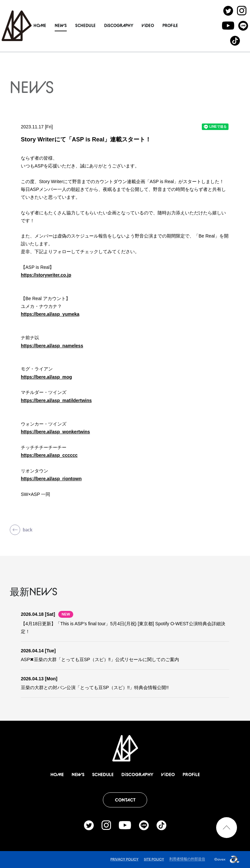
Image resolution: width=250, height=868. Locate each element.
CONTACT (125, 800)
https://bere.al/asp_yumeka (50, 314)
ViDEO (153, 25)
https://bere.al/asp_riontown (51, 479)
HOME (45, 25)
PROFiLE (175, 25)
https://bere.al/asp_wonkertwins (55, 432)
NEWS (66, 25)
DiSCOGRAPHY (124, 25)
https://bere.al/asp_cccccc (49, 455)
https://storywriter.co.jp (46, 275)
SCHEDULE (91, 25)
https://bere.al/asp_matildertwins (56, 400)
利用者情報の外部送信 (187, 859)
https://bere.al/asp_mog (46, 377)
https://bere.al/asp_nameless (52, 346)
